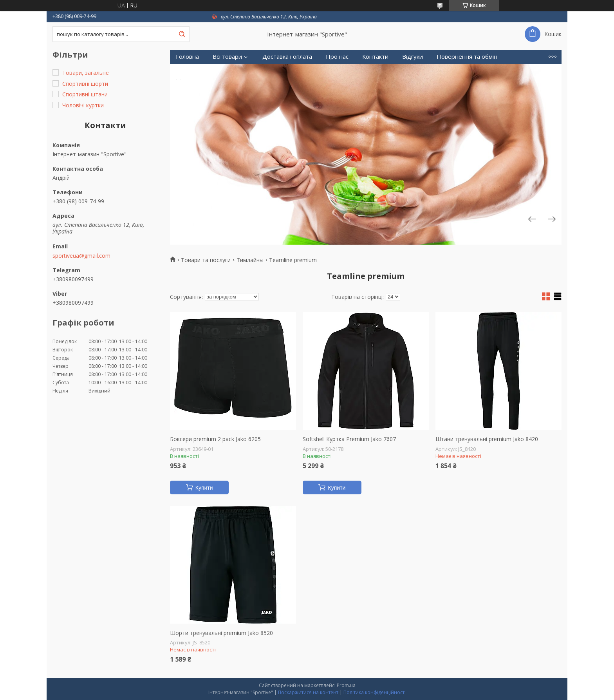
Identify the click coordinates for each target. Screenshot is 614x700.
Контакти (375, 57)
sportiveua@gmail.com (81, 256)
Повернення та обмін (467, 57)
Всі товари (227, 57)
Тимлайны (250, 260)
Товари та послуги (206, 260)
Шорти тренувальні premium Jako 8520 (221, 633)
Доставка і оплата (287, 57)
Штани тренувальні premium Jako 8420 (487, 439)
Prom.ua (346, 685)
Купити (204, 488)
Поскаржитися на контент (308, 692)
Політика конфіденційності (375, 692)
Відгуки (413, 57)
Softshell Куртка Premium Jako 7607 (349, 439)
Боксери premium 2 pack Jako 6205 (215, 439)
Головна (187, 57)
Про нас (337, 57)
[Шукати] (182, 34)
